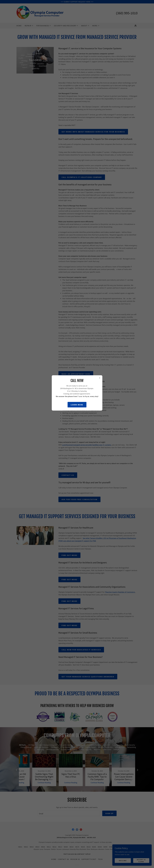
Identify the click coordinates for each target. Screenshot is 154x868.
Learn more (77, 405)
